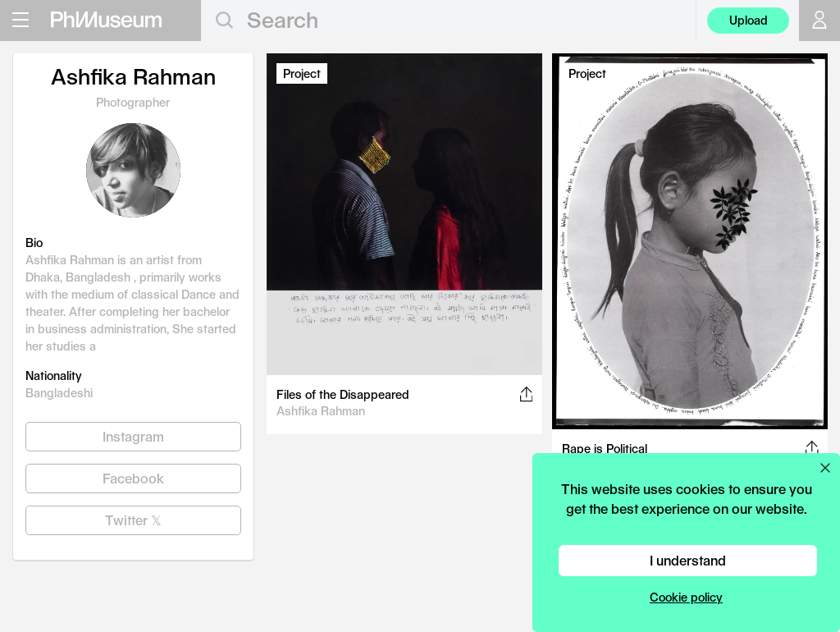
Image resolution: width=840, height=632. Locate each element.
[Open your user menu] (819, 21)
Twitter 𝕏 (133, 520)
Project (302, 73)
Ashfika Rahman (321, 411)
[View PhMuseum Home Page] (106, 20)
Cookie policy (686, 597)
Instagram (133, 436)
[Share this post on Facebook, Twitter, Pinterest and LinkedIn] (526, 394)
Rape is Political (605, 449)
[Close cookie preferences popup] (825, 468)
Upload (749, 20)
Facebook (133, 478)
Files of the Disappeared (343, 394)
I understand (688, 560)
